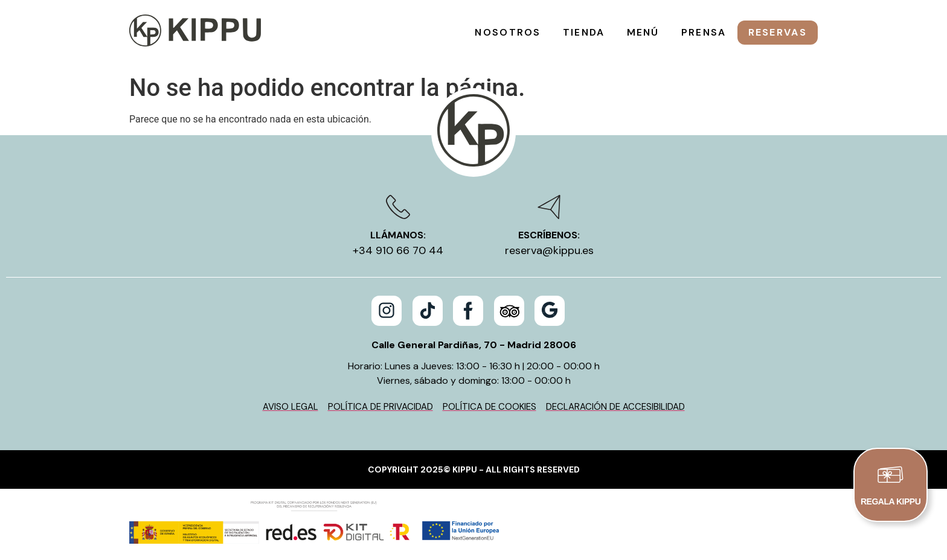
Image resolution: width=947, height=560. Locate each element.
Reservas (778, 32)
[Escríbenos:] (549, 207)
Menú (643, 32)
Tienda (584, 32)
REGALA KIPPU (891, 503)
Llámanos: (398, 235)
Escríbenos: (549, 235)
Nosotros (508, 32)
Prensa (704, 32)
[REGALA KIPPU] (891, 475)
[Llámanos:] (398, 207)
